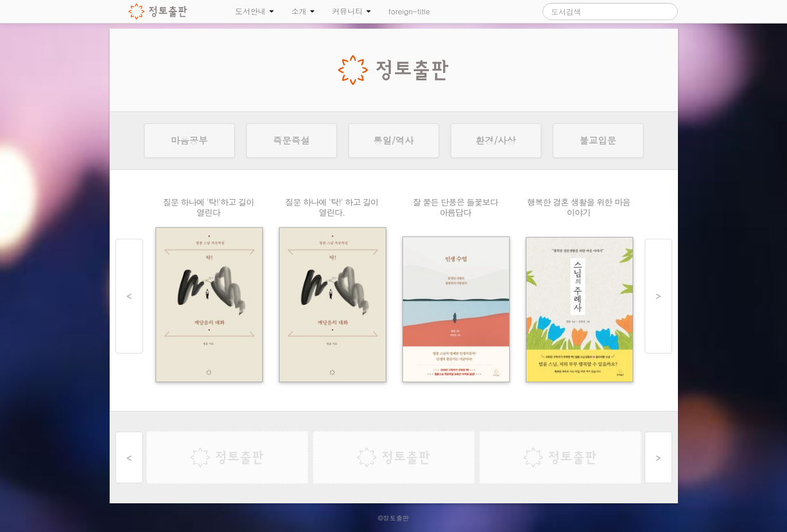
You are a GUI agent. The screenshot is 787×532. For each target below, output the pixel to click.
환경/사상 (496, 140)
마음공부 (189, 140)
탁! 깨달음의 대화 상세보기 (209, 293)
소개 (303, 11)
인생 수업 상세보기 (455, 293)
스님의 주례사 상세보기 (579, 293)
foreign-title (409, 11)
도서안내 (255, 11)
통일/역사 (393, 140)
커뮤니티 (351, 11)
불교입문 (598, 140)
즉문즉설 (292, 140)
